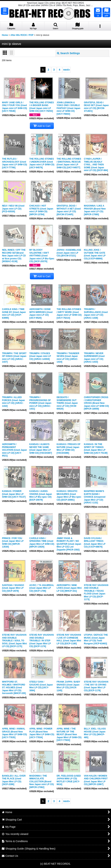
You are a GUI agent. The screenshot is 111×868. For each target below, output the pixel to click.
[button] (5, 11)
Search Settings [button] (68, 53)
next (67, 70)
